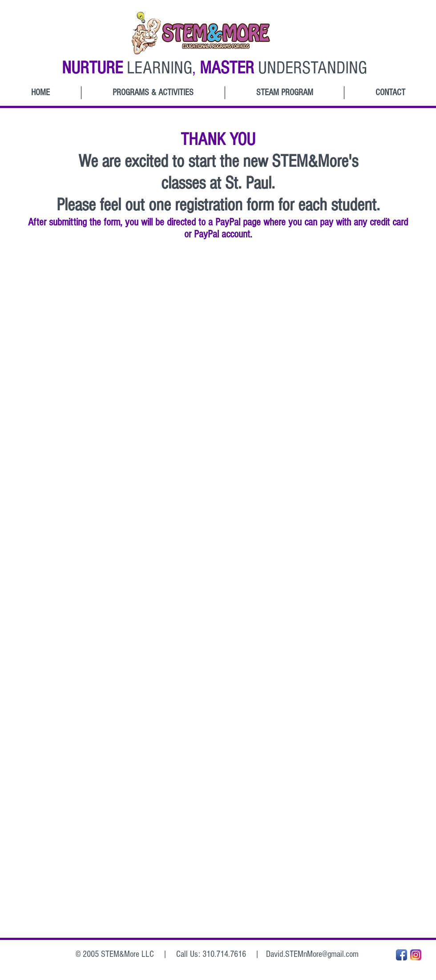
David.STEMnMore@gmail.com (312, 954)
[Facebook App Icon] (402, 955)
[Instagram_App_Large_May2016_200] (416, 955)
